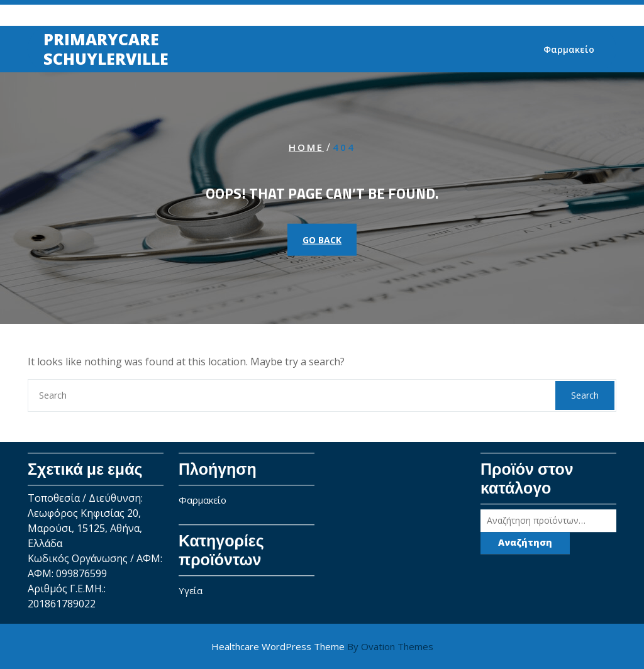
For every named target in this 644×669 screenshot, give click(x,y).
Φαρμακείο (569, 50)
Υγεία (191, 587)
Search (585, 395)
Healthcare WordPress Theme (322, 646)
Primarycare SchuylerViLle (106, 49)
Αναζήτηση (525, 539)
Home (306, 147)
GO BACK (322, 240)
